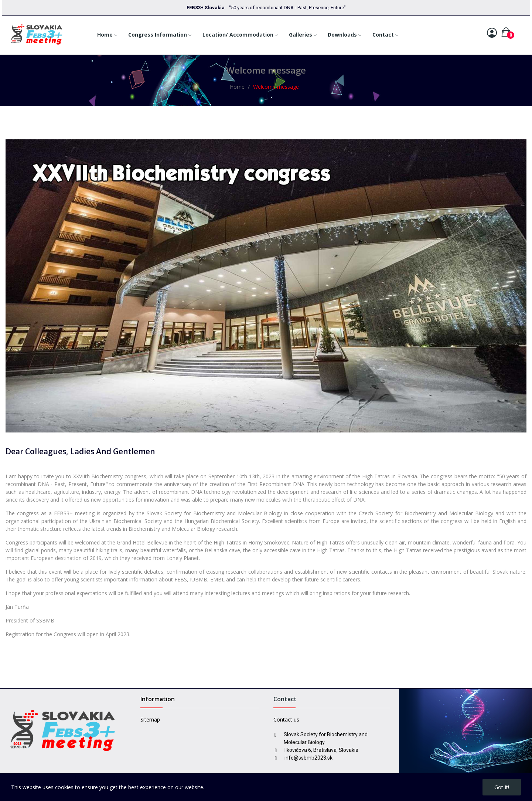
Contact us (286, 719)
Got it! (502, 787)
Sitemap (150, 719)
